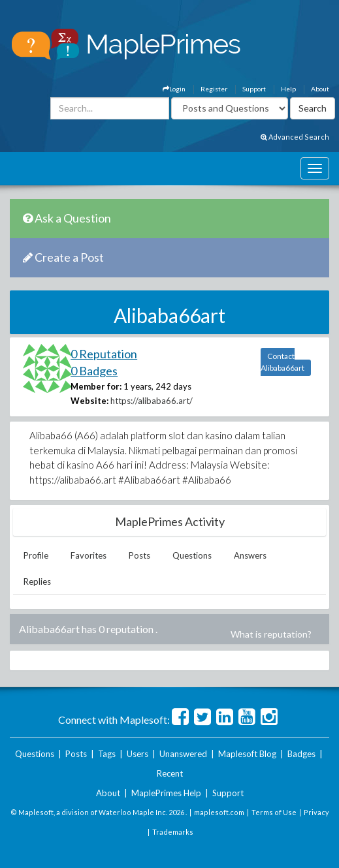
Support (254, 89)
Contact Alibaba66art (282, 362)
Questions (192, 555)
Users (137, 754)
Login (174, 89)
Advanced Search (295, 137)
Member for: (96, 386)
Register (214, 89)
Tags (107, 754)
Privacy (316, 812)
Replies (37, 581)
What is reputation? (271, 634)
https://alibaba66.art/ (152, 401)
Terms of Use (274, 812)
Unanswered (183, 754)
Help (288, 89)
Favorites (89, 555)
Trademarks (173, 832)
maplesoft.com (219, 812)
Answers (250, 555)
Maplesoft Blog (247, 754)
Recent (170, 773)
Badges (301, 754)
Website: (89, 401)
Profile (36, 555)
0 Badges (94, 371)
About (320, 89)
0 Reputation (104, 354)
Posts (139, 555)
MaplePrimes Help (166, 793)
